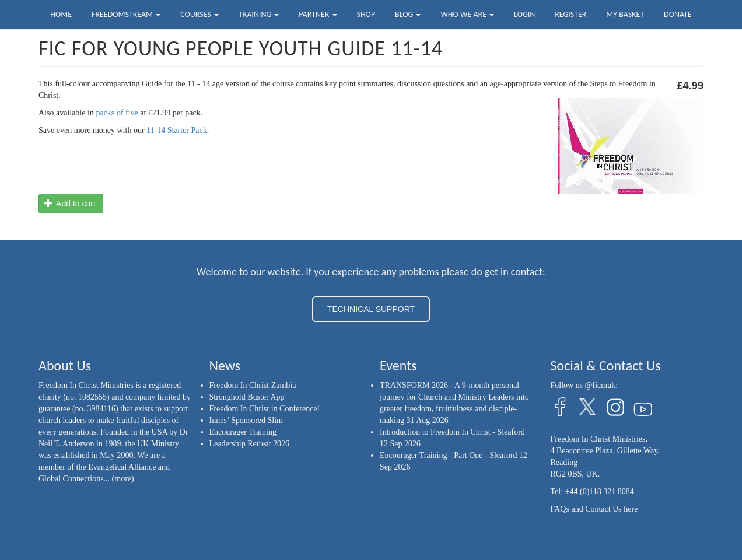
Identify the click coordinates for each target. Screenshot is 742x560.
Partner (318, 14)
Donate (678, 14)
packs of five (117, 113)
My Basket (625, 14)
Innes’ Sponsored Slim (246, 420)
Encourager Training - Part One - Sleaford (449, 455)
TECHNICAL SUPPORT (371, 309)
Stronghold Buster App (247, 397)
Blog (408, 14)
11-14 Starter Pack (177, 130)
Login (524, 14)
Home (61, 14)
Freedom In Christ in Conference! (265, 409)
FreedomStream (126, 14)
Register (570, 14)
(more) (123, 479)
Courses (199, 14)
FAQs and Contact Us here (594, 509)
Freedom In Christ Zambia (253, 385)
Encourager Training (243, 432)
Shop (366, 14)
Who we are (467, 14)
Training (259, 14)
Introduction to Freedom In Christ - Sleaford (452, 432)
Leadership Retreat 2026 (250, 444)
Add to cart (70, 204)
